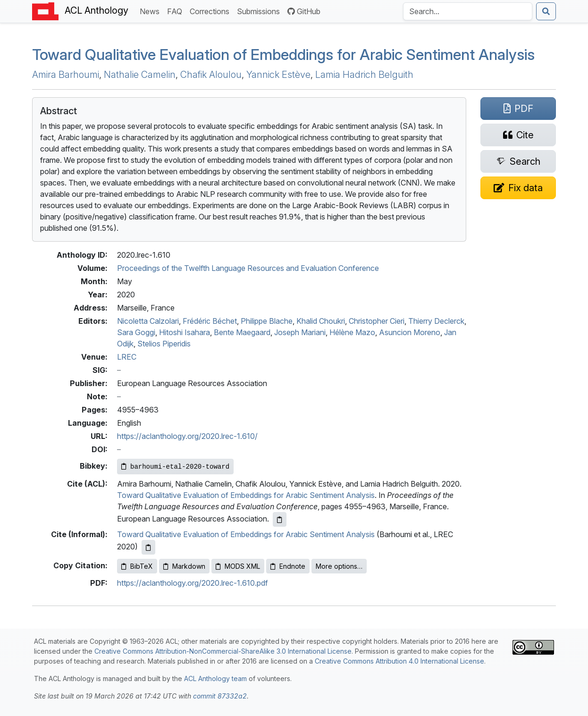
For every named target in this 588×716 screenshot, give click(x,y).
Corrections (211, 11)
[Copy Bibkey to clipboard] (175, 467)
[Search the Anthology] (468, 11)
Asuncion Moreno (410, 332)
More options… (339, 566)
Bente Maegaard (242, 332)
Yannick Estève (278, 75)
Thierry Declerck (436, 321)
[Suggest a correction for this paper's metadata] (518, 188)
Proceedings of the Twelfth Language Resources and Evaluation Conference (248, 268)
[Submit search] (546, 11)
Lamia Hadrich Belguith (364, 75)
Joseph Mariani (300, 332)
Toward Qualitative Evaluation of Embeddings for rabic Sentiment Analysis (283, 55)
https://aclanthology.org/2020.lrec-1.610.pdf (193, 583)
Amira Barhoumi (66, 75)
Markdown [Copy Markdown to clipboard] (184, 566)
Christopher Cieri (377, 321)
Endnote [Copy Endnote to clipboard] (288, 566)
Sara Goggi (136, 332)
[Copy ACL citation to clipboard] (280, 519)
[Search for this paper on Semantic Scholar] (518, 161)
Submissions (260, 11)
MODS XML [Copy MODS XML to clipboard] (238, 566)
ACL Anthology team (215, 678)
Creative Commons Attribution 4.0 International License (399, 661)
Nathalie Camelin (140, 75)
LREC (127, 357)
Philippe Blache (267, 321)
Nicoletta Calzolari (148, 321)
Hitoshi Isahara (185, 332)
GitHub (304, 11)
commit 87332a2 (220, 696)
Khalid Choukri (321, 321)
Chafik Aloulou (211, 75)
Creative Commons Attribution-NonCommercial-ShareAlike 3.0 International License (223, 651)
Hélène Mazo (352, 332)
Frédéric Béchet (210, 321)
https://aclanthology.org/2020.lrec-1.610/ (187, 436)
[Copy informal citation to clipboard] (148, 547)
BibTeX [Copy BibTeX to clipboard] (137, 566)
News (151, 11)
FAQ (176, 11)
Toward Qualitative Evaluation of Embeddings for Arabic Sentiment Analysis (246, 495)
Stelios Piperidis (164, 344)
